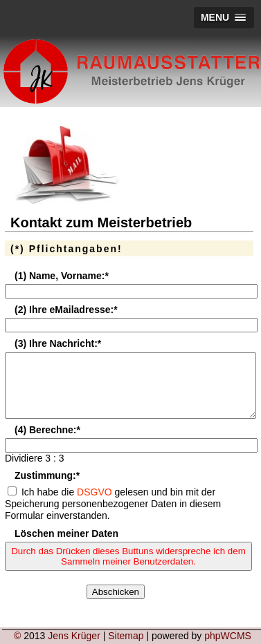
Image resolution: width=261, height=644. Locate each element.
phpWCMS (228, 636)
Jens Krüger (74, 636)
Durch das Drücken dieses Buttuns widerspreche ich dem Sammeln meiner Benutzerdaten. (128, 569)
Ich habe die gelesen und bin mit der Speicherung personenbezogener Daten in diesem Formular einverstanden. (113, 517)
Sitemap (126, 636)
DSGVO (94, 504)
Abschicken (116, 604)
